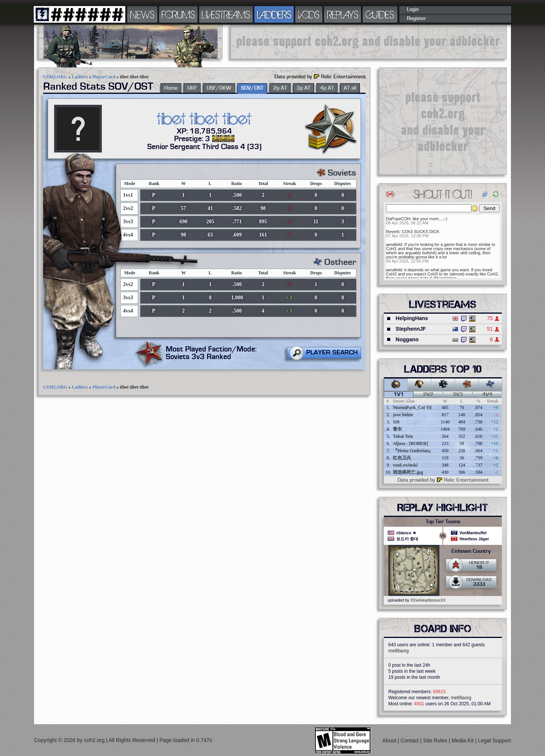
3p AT (304, 88)
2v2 (428, 395)
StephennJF (411, 329)
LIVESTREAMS (226, 14)
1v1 (399, 395)
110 (396, 422)
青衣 (397, 429)
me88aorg (399, 651)
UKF (192, 88)
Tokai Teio (403, 436)
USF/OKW (219, 88)
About (390, 740)
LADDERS (274, 14)
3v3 (458, 395)
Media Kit (463, 740)
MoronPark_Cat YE (413, 408)
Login (413, 9)
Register (417, 19)
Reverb (393, 232)
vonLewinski (405, 465)
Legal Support (494, 740)
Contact (410, 740)
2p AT (280, 88)
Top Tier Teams (443, 522)
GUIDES (380, 14)
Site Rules (436, 740)
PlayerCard (104, 77)
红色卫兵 (402, 458)
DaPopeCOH (398, 219)
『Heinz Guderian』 (413, 451)
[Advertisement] (369, 42)
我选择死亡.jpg (408, 472)
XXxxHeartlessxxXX (428, 600)
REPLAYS (343, 14)
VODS (309, 14)
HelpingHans (412, 318)
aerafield (394, 244)
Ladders (80, 77)
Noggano (407, 339)
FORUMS (178, 14)
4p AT (327, 88)
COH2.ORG (55, 77)
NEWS (142, 14)
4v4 (487, 395)
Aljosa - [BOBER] (410, 443)
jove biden (403, 415)
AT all (350, 88)
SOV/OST (252, 88)
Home (171, 88)
